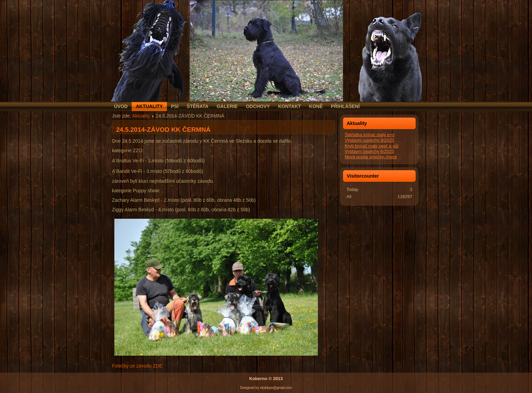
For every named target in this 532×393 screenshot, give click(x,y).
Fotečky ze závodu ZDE (137, 366)
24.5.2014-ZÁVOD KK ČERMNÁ (163, 130)
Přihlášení (345, 106)
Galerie (227, 106)
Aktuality (149, 106)
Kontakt (289, 106)
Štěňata (197, 106)
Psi (175, 106)
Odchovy (258, 106)
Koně (316, 106)
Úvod (121, 106)
